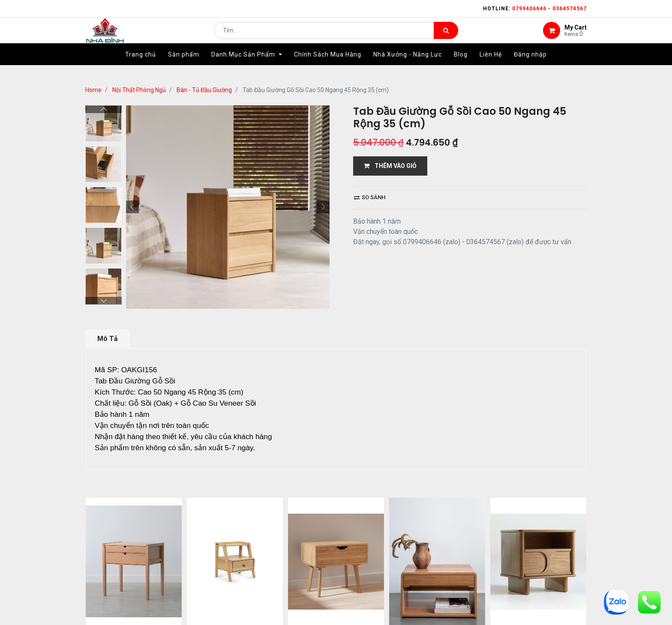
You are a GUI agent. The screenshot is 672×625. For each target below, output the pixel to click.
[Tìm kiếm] (446, 37)
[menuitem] (141, 67)
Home (93, 90)
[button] (132, 207)
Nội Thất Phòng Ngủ (139, 90)
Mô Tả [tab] (108, 339)
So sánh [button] (370, 197)
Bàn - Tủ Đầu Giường (204, 90)
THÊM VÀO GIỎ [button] (390, 166)
